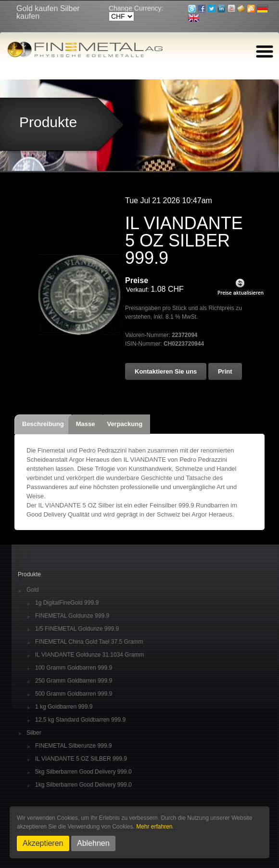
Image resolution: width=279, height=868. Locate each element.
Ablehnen (93, 843)
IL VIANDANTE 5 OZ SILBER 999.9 (81, 759)
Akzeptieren (43, 843)
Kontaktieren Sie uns (166, 371)
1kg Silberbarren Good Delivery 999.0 (83, 785)
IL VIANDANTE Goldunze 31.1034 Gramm (89, 655)
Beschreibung (43, 424)
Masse (86, 424)
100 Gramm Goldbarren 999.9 (74, 668)
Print (225, 371)
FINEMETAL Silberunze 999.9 (73, 746)
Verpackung (125, 424)
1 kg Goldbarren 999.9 (64, 707)
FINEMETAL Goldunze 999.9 (72, 616)
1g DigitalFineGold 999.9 (67, 603)
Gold (32, 590)
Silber (34, 733)
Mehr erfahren (154, 827)
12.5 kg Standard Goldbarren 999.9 (80, 720)
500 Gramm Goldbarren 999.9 (74, 694)
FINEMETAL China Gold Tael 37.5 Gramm (89, 642)
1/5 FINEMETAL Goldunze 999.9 (77, 629)
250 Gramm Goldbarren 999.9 (74, 681)
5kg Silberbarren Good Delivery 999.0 (83, 772)
